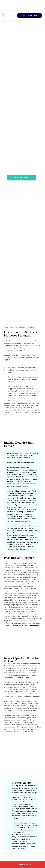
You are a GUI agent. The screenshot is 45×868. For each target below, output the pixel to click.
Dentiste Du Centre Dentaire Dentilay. (26, 625)
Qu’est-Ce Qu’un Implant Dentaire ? (21, 463)
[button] (4, 15)
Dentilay (22, 844)
